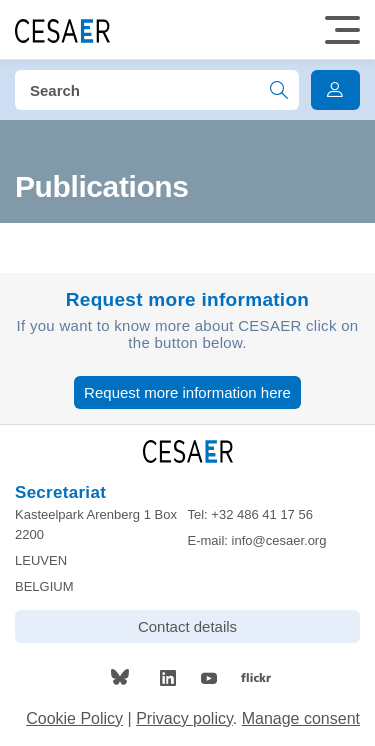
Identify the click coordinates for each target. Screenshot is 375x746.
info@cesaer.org (279, 540)
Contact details (187, 626)
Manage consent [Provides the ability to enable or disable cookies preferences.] (301, 718)
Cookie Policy (74, 718)
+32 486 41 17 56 (262, 514)
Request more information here (187, 392)
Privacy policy (184, 718)
